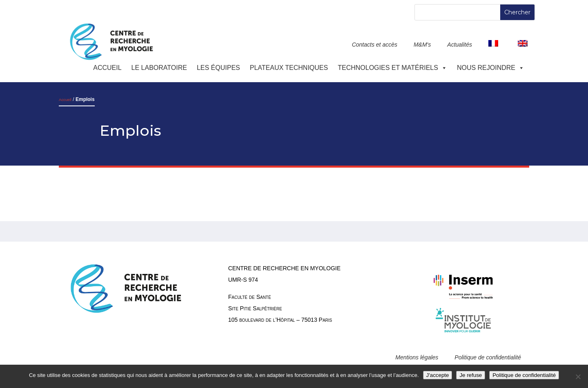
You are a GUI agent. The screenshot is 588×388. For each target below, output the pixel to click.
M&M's (422, 45)
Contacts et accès (375, 45)
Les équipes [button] (218, 68)
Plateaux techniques (289, 68)
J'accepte (438, 375)
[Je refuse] (578, 377)
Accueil (107, 68)
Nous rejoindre (491, 68)
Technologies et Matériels (392, 68)
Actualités (460, 45)
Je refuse (471, 375)
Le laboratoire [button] (159, 68)
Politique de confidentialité (488, 357)
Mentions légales (417, 357)
